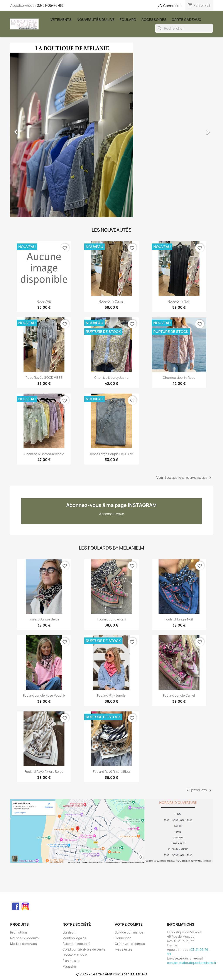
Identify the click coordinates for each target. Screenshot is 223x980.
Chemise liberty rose (179, 378)
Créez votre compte (130, 944)
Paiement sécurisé (76, 944)
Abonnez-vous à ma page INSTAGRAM (111, 505)
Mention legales (74, 938)
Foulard (128, 20)
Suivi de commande (129, 932)
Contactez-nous (75, 955)
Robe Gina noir (179, 301)
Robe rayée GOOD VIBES (44, 378)
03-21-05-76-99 (50, 5)
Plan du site (71, 961)
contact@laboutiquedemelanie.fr (192, 963)
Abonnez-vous (112, 514)
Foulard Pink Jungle (111, 695)
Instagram (25, 906)
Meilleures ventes (24, 944)
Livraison (69, 932)
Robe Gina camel (111, 301)
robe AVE (44, 301)
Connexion (123, 938)
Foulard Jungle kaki (111, 619)
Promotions (19, 932)
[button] (25, 130)
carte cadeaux (186, 20)
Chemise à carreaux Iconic (44, 454)
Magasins (70, 966)
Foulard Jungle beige (44, 619)
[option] (111, 130)
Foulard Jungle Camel (179, 695)
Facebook (15, 906)
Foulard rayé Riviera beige (44, 772)
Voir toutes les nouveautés (184, 478)
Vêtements (61, 20)
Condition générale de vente (84, 949)
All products (200, 790)
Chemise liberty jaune (111, 378)
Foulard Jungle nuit (179, 619)
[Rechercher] (184, 28)
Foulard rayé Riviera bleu (111, 772)
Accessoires (154, 20)
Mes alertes (124, 949)
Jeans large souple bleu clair (111, 454)
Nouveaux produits (24, 938)
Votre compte (129, 924)
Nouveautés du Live (96, 20)
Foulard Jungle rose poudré (44, 695)
